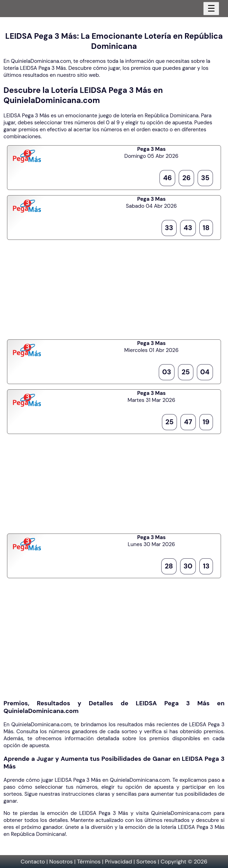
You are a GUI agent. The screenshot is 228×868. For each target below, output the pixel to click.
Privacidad (119, 862)
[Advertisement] (114, 289)
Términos (89, 862)
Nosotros (61, 862)
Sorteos (146, 862)
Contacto (33, 862)
